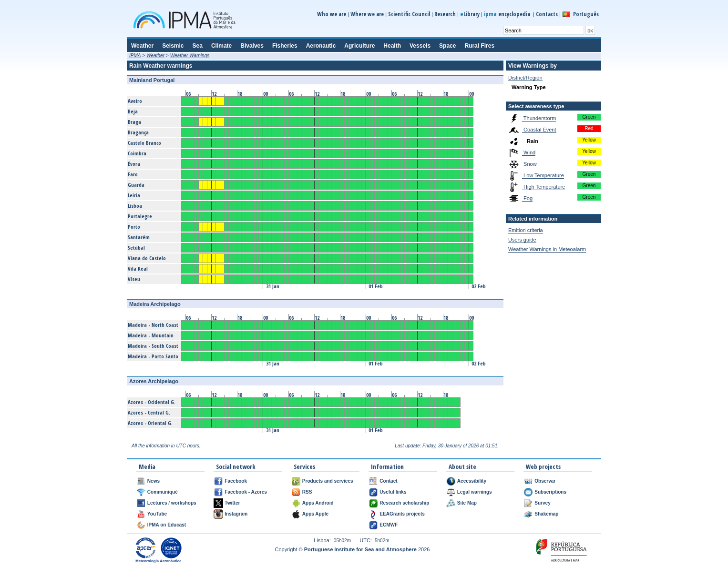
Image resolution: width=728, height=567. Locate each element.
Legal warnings (475, 492)
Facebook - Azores (246, 492)
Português (586, 14)
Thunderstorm (539, 118)
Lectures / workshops (172, 503)
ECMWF (389, 525)
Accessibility (472, 481)
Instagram (236, 514)
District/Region (525, 78)
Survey (542, 503)
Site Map (467, 503)
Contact (388, 481)
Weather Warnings (190, 56)
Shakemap (546, 514)
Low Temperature (543, 175)
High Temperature (543, 187)
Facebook (236, 481)
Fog (527, 198)
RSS (307, 492)
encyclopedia (508, 14)
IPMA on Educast (167, 525)
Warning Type (529, 87)
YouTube (157, 514)
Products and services (328, 481)
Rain (532, 141)
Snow (529, 164)
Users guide (522, 240)
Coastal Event (539, 130)
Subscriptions (550, 492)
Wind (529, 152)
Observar (545, 481)
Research (445, 14)
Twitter (232, 503)
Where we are (367, 14)
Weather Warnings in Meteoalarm (547, 249)
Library (470, 14)
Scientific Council (409, 14)
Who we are (332, 14)
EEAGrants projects (402, 514)
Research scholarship (404, 503)
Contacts (547, 14)
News (154, 481)
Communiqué (163, 492)
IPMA (135, 56)
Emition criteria (526, 230)
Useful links (393, 492)
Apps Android (318, 503)
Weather (155, 56)
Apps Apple (315, 514)
